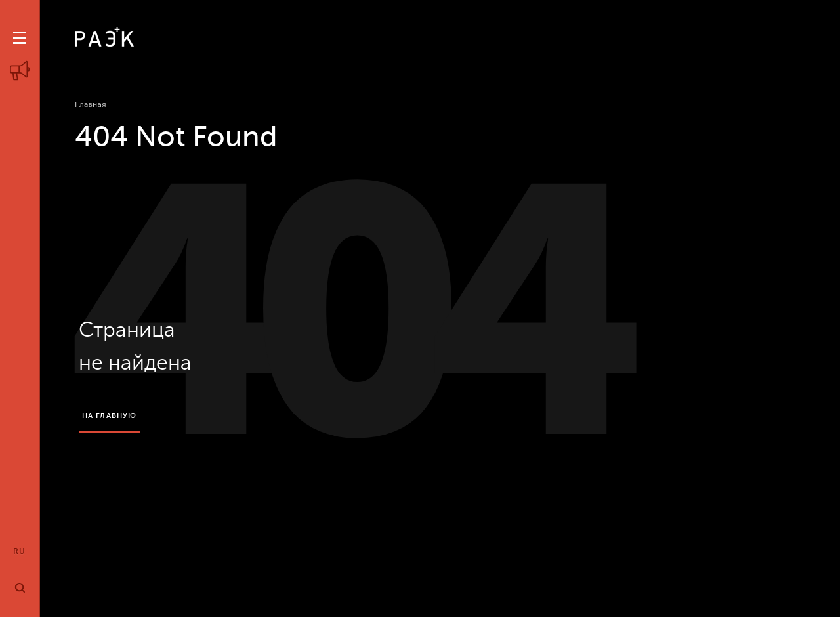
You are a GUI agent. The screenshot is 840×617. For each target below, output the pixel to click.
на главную (109, 416)
